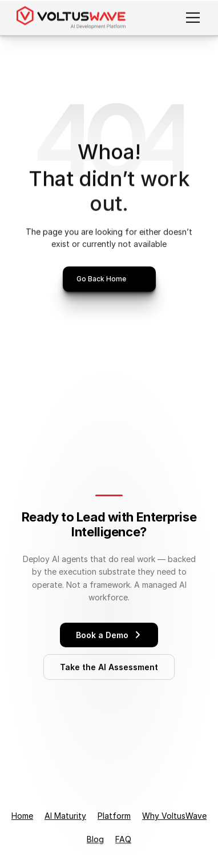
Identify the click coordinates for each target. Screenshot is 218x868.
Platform (114, 816)
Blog (95, 839)
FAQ (123, 839)
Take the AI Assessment (109, 667)
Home (22, 816)
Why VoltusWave (174, 816)
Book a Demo (109, 635)
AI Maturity (65, 816)
